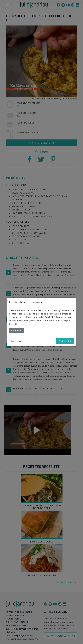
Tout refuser (17, 341)
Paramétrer (16, 330)
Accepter (65, 341)
